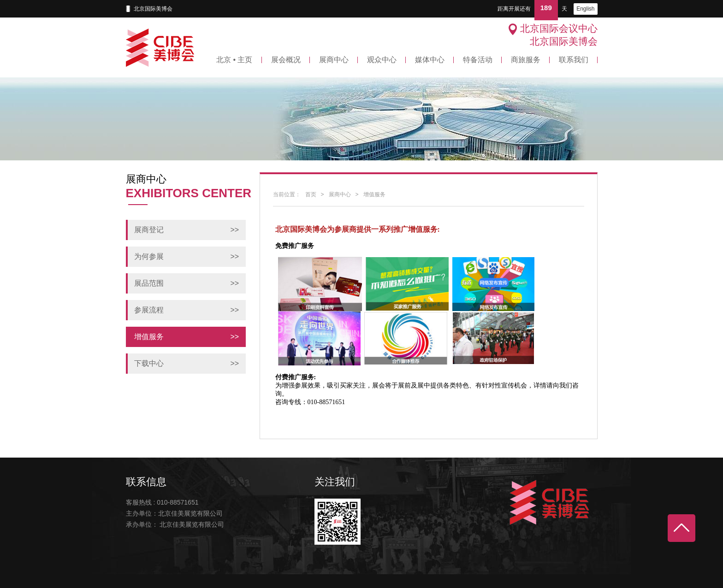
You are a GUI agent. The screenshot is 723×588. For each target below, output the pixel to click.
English (585, 9)
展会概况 (286, 60)
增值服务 (374, 194)
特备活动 (478, 60)
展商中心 (334, 60)
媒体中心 (430, 60)
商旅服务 (526, 60)
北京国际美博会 (153, 9)
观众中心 (382, 60)
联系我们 (574, 60)
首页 (311, 194)
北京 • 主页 (234, 60)
